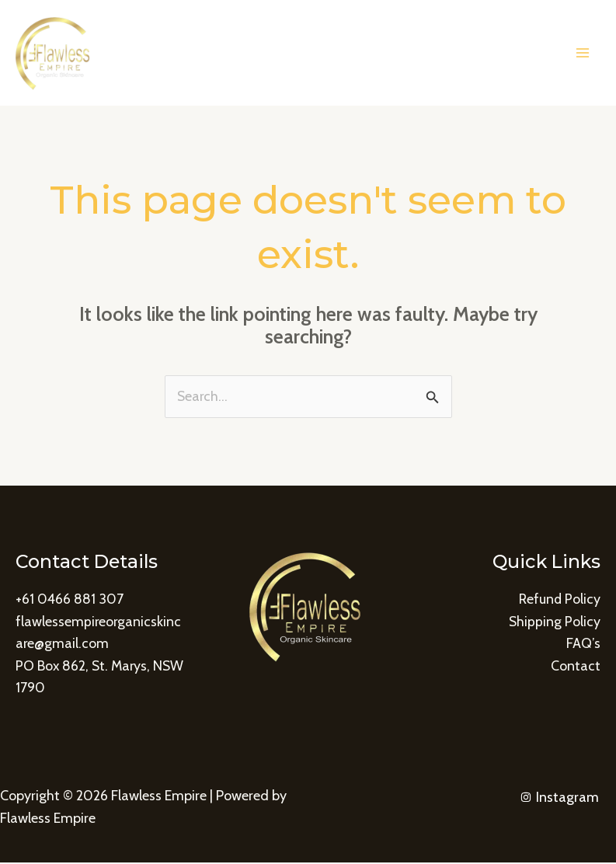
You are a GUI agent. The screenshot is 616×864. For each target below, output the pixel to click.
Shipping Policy (554, 622)
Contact (576, 667)
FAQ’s (583, 644)
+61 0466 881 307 (70, 600)
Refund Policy (559, 600)
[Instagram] (560, 798)
